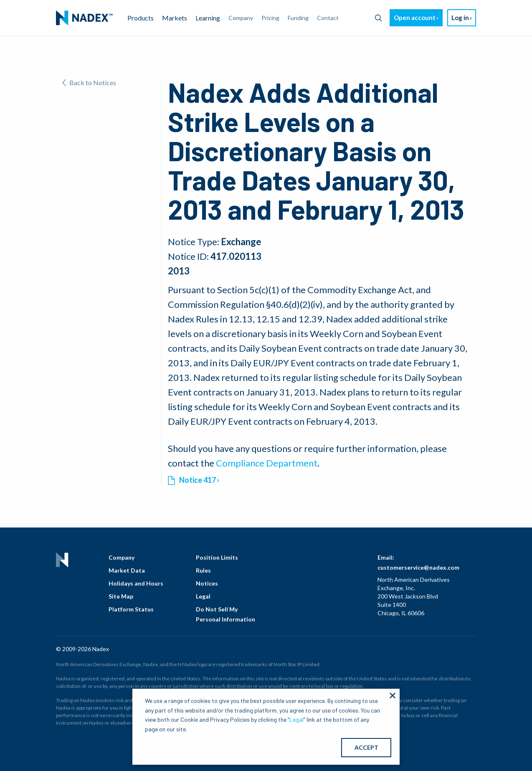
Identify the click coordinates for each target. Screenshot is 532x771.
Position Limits (217, 557)
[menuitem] (84, 18)
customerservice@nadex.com (418, 567)
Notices (207, 583)
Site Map (121, 596)
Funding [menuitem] (298, 18)
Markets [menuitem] (175, 18)
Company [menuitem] (241, 18)
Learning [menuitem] (208, 18)
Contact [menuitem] (328, 18)
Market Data (127, 570)
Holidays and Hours (136, 583)
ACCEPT (366, 747)
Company (122, 557)
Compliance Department (267, 463)
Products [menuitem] (141, 18)
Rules (203, 570)
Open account (415, 18)
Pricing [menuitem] (270, 18)
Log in (460, 18)
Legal (203, 596)
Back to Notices (89, 82)
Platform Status (131, 609)
